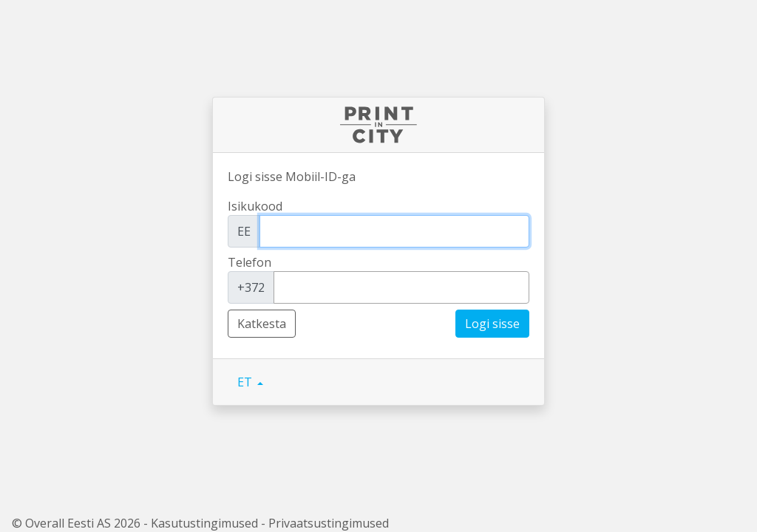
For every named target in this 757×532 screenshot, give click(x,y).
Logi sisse (492, 324)
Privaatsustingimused (329, 523)
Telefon (249, 262)
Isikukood (255, 206)
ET (246, 382)
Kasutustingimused (204, 523)
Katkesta (262, 324)
